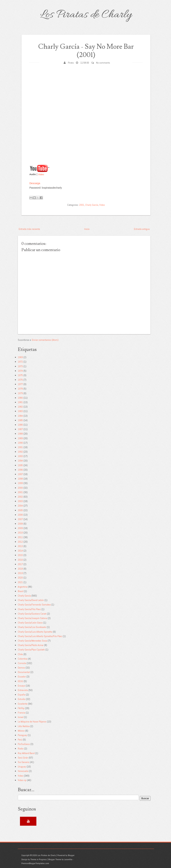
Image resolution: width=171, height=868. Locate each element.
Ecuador (22, 677)
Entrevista (23, 690)
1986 (20, 425)
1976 (20, 380)
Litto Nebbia (24, 726)
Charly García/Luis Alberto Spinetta (35, 632)
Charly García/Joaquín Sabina (32, 618)
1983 (20, 411)
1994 (20, 461)
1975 (20, 375)
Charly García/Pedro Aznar (31, 645)
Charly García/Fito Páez (29, 609)
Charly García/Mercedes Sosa (32, 641)
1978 (20, 389)
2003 (20, 501)
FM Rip (21, 708)
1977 (20, 384)
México (21, 731)
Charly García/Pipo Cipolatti (31, 650)
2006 (20, 515)
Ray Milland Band (26, 753)
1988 (20, 434)
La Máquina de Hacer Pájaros (32, 722)
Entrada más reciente (29, 229)
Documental (24, 672)
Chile (20, 654)
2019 (20, 573)
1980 (20, 398)
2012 (20, 542)
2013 (20, 546)
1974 (20, 371)
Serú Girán (23, 758)
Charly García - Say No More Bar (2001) (86, 51)
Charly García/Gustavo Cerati (32, 614)
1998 (20, 479)
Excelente (23, 704)
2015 (20, 555)
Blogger (71, 855)
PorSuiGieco (24, 744)
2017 (20, 564)
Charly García (92, 205)
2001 (82, 205)
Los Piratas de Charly (86, 15)
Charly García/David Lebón (31, 600)
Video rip (22, 780)
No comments (103, 63)
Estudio (22, 699)
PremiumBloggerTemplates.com (35, 863)
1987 (20, 429)
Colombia (23, 659)
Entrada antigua (142, 229)
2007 (20, 519)
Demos (21, 668)
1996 (20, 470)
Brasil (21, 591)
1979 (20, 393)
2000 (20, 488)
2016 (20, 560)
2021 (20, 582)
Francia (21, 713)
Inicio (87, 229)
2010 (20, 533)
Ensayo (21, 686)
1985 (20, 420)
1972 (20, 362)
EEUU (21, 681)
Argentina (23, 587)
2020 (20, 578)
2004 (20, 506)
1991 (20, 447)
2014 (20, 551)
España (22, 695)
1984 (20, 416)
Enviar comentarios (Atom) (45, 340)
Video (41, 174)
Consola (22, 663)
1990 (20, 443)
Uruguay (22, 767)
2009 (20, 528)
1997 (20, 474)
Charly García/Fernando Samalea (34, 605)
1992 (20, 452)
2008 (20, 524)
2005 (20, 510)
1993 (20, 456)
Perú (20, 740)
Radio (21, 749)
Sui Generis (24, 762)
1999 (20, 483)
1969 (20, 357)
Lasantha (68, 859)
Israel (21, 717)
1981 (20, 402)
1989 (20, 438)
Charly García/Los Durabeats (32, 627)
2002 (20, 497)
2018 (20, 569)
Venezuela (23, 771)
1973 (20, 366)
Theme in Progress (39, 859)
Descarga (35, 183)
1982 (20, 407)
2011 (20, 537)
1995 (20, 465)
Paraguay (22, 735)
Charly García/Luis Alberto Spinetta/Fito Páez (40, 636)
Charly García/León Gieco (30, 623)
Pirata (71, 63)
